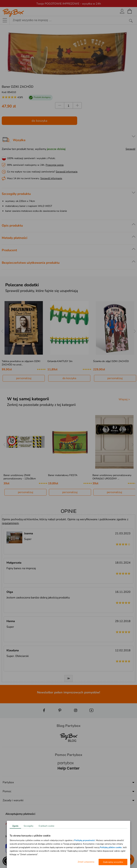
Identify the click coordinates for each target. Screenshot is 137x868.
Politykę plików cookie (111, 847)
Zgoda (15, 826)
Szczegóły (29, 826)
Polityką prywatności (85, 840)
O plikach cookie (46, 826)
